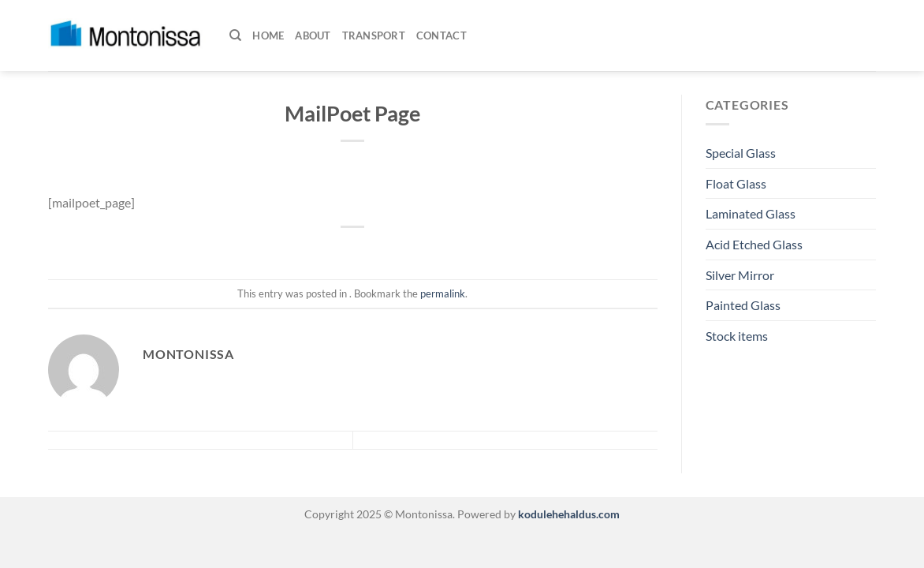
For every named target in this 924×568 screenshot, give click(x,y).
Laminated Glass (751, 213)
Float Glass (736, 183)
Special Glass (741, 153)
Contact (442, 35)
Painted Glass (743, 305)
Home (268, 35)
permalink (443, 293)
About (313, 35)
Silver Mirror (740, 275)
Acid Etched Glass (754, 244)
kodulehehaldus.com (568, 514)
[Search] (235, 35)
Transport (374, 35)
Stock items (737, 336)
